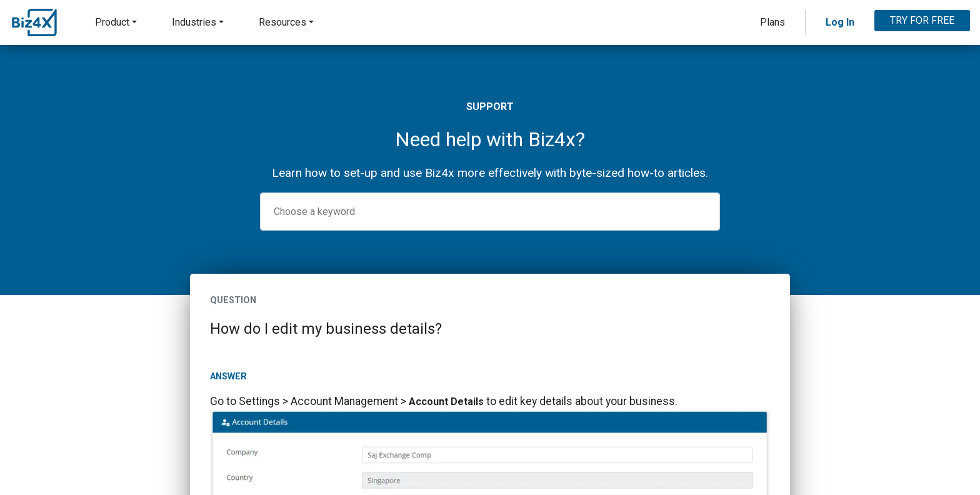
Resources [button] (282, 22)
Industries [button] (194, 22)
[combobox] (490, 212)
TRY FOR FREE (922, 20)
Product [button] (112, 22)
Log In (840, 22)
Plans (772, 22)
